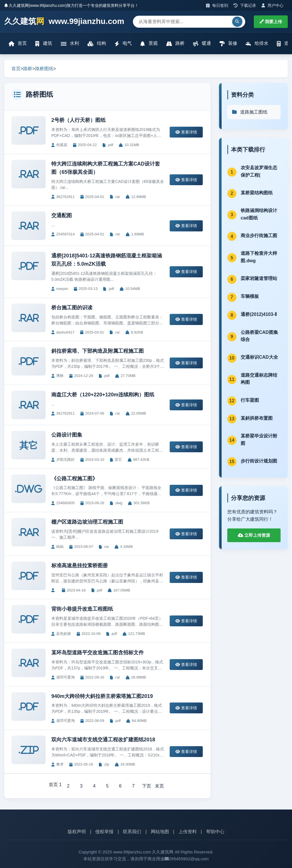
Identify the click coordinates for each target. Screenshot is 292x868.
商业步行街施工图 (259, 236)
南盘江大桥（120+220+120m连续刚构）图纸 (103, 395)
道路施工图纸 (250, 112)
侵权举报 (104, 832)
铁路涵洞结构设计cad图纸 (259, 214)
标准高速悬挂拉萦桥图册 (80, 566)
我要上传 (271, 22)
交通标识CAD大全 (259, 357)
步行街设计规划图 (259, 461)
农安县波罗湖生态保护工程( (259, 171)
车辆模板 (250, 296)
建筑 (44, 44)
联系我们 (132, 832)
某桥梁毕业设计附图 (259, 440)
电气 (123, 44)
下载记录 (245, 5)
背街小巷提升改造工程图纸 (82, 609)
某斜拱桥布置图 (257, 418)
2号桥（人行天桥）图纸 (78, 120)
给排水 (257, 44)
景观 (149, 44)
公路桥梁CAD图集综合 (259, 336)
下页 (147, 786)
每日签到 (217, 5)
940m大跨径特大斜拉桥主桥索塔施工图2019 (102, 696)
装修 (228, 44)
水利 (70, 44)
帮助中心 (215, 832)
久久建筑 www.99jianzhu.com (64, 22)
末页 (160, 786)
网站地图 (160, 832)
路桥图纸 (44, 69)
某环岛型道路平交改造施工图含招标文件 (98, 653)
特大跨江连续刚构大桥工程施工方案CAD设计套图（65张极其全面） (106, 168)
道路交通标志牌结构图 (259, 379)
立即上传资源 (254, 535)
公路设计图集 (67, 435)
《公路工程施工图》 (74, 479)
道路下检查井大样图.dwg (259, 257)
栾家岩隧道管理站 (259, 278)
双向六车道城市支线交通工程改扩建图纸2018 (103, 740)
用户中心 (272, 5)
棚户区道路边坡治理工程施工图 (87, 522)
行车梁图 (250, 400)
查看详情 (186, 132)
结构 (97, 44)
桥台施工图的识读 (72, 308)
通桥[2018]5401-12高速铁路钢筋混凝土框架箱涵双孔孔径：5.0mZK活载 (107, 260)
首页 (18, 44)
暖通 (202, 44)
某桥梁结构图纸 (257, 193)
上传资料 (188, 832)
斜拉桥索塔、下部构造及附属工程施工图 (98, 351)
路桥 (175, 44)
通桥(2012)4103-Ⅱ (259, 314)
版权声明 (77, 832)
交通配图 (62, 215)
